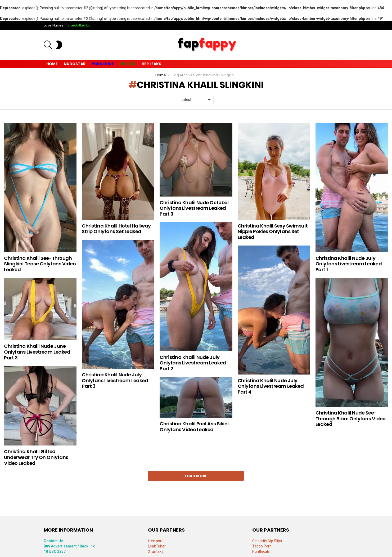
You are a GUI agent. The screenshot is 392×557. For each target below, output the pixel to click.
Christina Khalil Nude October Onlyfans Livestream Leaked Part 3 (194, 208)
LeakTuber (157, 546)
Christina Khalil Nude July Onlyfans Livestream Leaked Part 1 (349, 264)
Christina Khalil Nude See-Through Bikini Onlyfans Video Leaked (351, 418)
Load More (196, 476)
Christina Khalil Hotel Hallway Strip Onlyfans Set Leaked (116, 229)
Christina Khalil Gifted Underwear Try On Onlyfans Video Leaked (36, 457)
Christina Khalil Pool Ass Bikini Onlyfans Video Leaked (194, 427)
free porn (156, 541)
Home (52, 64)
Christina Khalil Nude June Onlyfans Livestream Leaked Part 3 (37, 352)
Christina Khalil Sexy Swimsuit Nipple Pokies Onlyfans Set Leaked (273, 231)
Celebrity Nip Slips (267, 541)
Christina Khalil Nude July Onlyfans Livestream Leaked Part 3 (115, 380)
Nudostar (75, 64)
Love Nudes (54, 25)
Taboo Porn (262, 546)
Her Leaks (151, 64)
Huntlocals (261, 551)
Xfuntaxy (156, 551)
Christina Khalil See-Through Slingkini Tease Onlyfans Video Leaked (40, 264)
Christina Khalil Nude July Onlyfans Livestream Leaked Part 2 (193, 363)
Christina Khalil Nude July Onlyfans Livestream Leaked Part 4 (271, 386)
